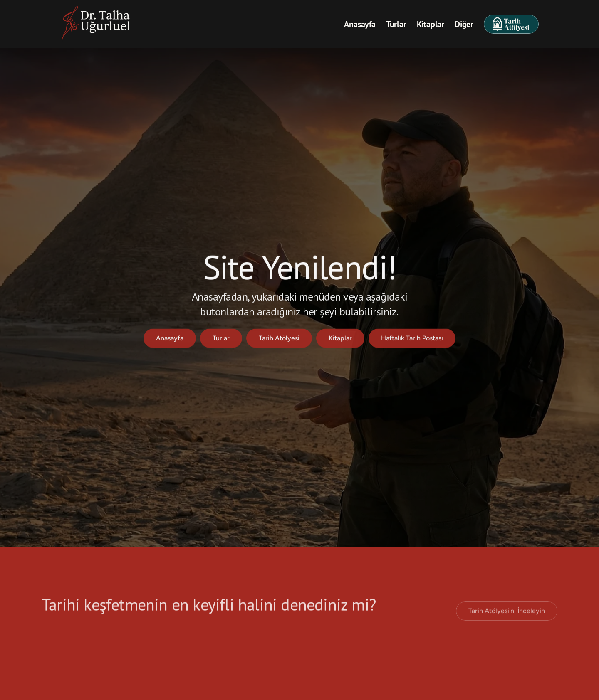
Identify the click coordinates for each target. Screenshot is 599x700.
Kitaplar (431, 24)
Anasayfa (360, 24)
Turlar (396, 24)
